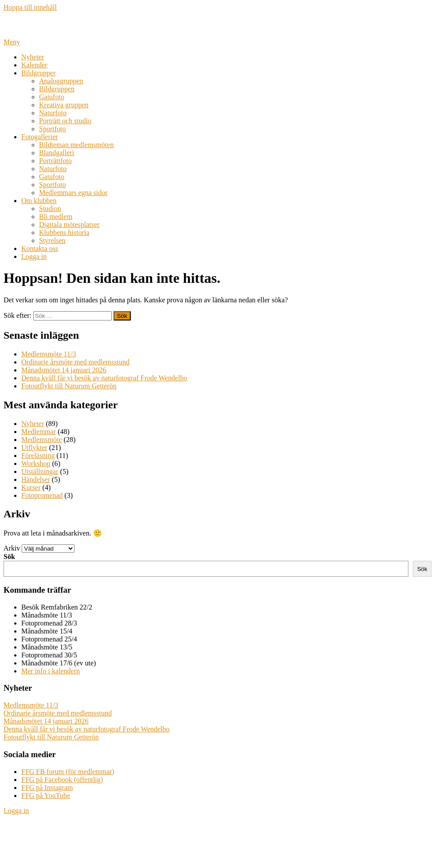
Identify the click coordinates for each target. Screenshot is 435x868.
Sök (9, 557)
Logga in (34, 256)
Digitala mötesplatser (69, 225)
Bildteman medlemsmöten (76, 145)
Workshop (36, 463)
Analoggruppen (61, 81)
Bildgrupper (38, 73)
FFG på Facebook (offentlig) (62, 780)
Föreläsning (38, 456)
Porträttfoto (55, 161)
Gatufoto (52, 97)
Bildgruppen (57, 89)
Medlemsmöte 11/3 (49, 354)
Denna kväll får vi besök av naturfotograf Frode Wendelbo (104, 378)
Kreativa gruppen (64, 105)
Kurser (31, 487)
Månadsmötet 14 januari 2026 (64, 370)
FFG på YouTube (46, 796)
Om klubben (39, 201)
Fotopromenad (42, 495)
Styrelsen (52, 240)
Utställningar (40, 471)
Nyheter (33, 57)
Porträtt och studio (65, 121)
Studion (50, 209)
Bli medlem (56, 217)
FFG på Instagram (47, 788)
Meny (12, 42)
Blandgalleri (57, 153)
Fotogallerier (40, 137)
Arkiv (12, 548)
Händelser (36, 479)
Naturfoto (53, 113)
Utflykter (34, 448)
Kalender (34, 65)
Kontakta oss (40, 248)
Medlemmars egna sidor (73, 193)
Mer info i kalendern (51, 671)
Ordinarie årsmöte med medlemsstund (75, 362)
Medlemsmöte (42, 440)
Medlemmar (39, 432)
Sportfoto (52, 129)
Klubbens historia (64, 233)
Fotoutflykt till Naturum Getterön (69, 386)
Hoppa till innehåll (30, 7)
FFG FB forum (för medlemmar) (68, 772)
